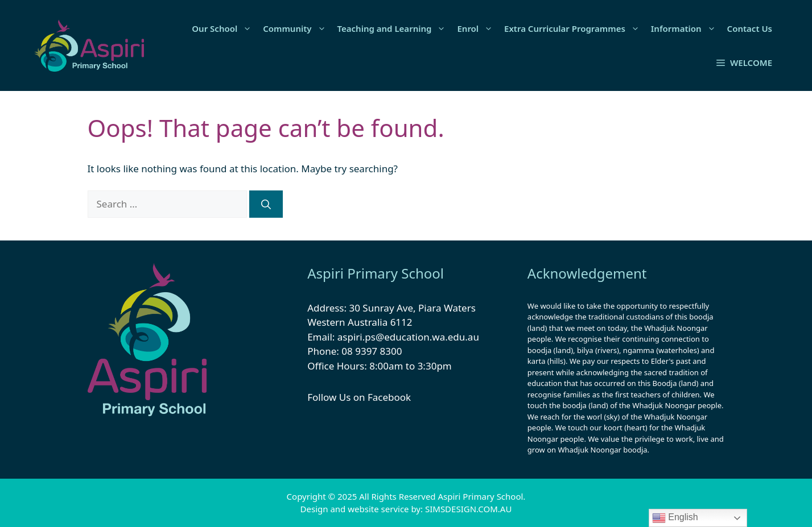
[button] (744, 63)
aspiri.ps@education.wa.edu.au (408, 337)
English (675, 518)
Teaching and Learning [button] (395, 28)
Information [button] (686, 28)
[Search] (266, 204)
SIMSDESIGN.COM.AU (468, 509)
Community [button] (297, 28)
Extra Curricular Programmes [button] (575, 28)
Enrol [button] (478, 28)
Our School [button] (224, 28)
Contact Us (750, 28)
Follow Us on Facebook (359, 397)
